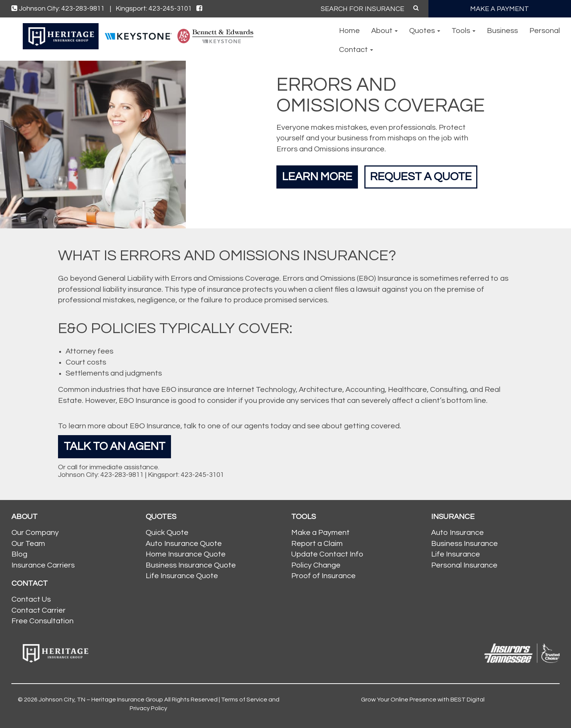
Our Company (35, 533)
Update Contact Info (327, 554)
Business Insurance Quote (191, 565)
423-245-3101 (202, 475)
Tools (464, 31)
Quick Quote (167, 533)
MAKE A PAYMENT (500, 9)
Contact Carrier (38, 610)
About (384, 31)
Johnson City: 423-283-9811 (61, 9)
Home (349, 31)
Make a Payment (320, 533)
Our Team (28, 544)
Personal (545, 31)
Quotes (425, 31)
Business (502, 31)
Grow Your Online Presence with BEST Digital (423, 700)
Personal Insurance (464, 565)
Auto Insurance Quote (184, 544)
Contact (356, 50)
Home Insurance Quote (186, 554)
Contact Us (31, 599)
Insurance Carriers (43, 565)
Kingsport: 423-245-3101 (154, 9)
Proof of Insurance (323, 576)
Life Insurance (456, 554)
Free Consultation (42, 621)
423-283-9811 (122, 475)
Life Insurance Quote (182, 576)
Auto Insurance (457, 533)
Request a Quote (421, 177)
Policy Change (316, 565)
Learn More (317, 177)
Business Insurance (464, 544)
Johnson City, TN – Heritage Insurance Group (101, 700)
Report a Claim (317, 544)
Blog (19, 554)
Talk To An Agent (115, 446)
